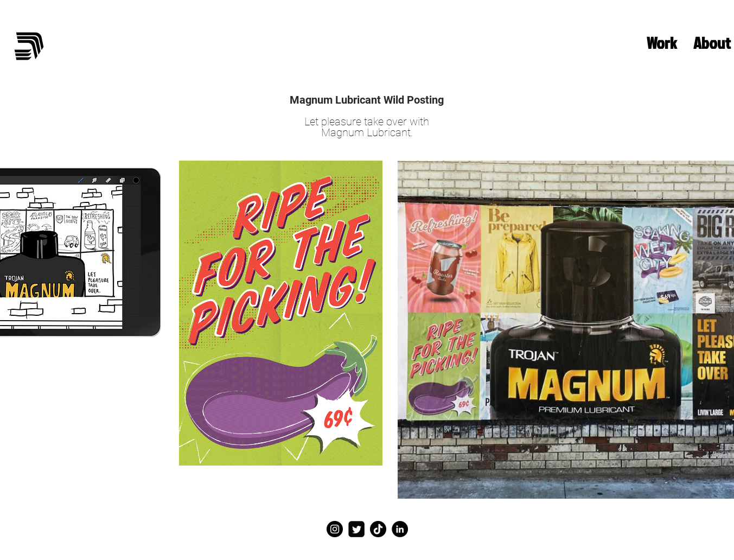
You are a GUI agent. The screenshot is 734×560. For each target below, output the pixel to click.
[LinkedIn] (400, 529)
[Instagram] (335, 529)
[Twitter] (356, 529)
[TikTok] (378, 529)
